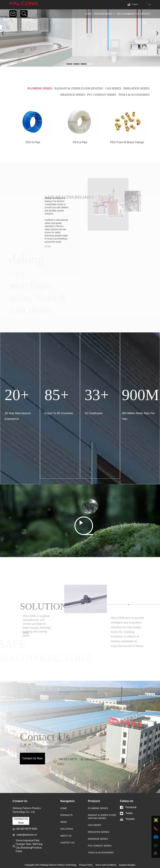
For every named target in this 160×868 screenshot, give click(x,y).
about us (134, 14)
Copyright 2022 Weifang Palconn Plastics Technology (51, 865)
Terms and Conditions (106, 865)
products (100, 14)
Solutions (122, 14)
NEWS (64, 822)
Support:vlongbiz (127, 865)
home (88, 14)
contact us (145, 18)
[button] (157, 33)
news (109, 14)
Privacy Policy (86, 865)
